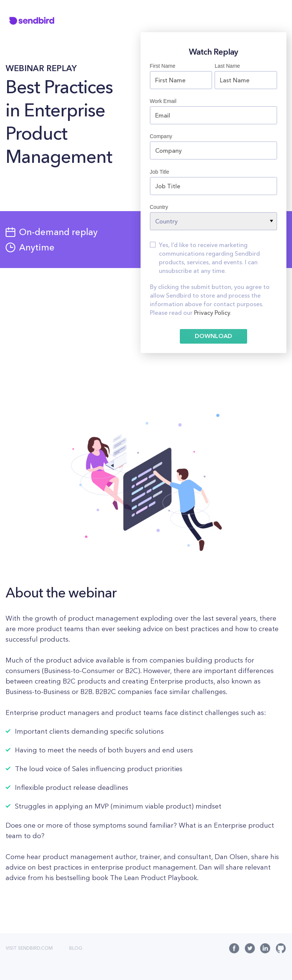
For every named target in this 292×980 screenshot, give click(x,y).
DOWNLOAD (213, 337)
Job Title (160, 172)
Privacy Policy (212, 313)
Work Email (163, 101)
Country (159, 207)
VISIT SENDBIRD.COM (29, 949)
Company (161, 136)
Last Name (227, 66)
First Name (163, 66)
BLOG (76, 949)
